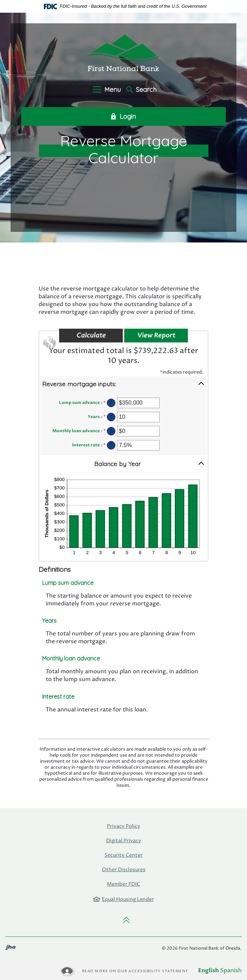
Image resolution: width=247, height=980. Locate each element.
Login (123, 117)
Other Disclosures (124, 870)
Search (141, 90)
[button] (123, 383)
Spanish (231, 970)
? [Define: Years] (111, 417)
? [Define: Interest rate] (111, 445)
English (208, 970)
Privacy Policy (123, 826)
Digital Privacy (124, 841)
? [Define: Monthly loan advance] (111, 431)
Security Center (123, 855)
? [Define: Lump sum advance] (111, 403)
